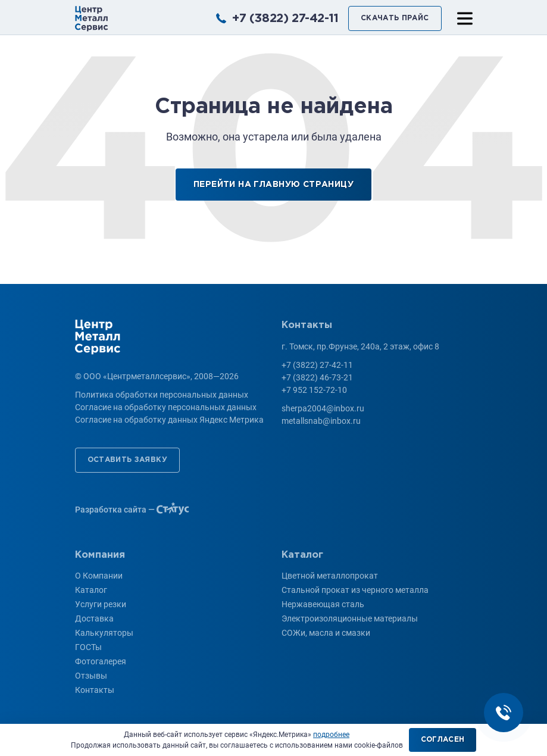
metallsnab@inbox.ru (321, 421)
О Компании (99, 576)
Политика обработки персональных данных (162, 395)
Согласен (443, 740)
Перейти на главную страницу (273, 185)
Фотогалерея (101, 661)
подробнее (331, 735)
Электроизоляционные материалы (350, 618)
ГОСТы (88, 647)
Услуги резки (101, 604)
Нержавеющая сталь (323, 604)
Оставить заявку (127, 460)
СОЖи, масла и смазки (326, 633)
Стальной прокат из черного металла (355, 590)
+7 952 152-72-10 (314, 390)
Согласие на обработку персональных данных (166, 407)
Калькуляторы (104, 633)
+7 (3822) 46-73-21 (317, 377)
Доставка (94, 618)
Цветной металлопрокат (330, 576)
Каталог (91, 590)
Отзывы (91, 676)
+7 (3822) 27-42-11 (285, 18)
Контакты (95, 690)
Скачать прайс (395, 18)
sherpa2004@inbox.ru (323, 408)
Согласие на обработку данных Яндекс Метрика (169, 420)
